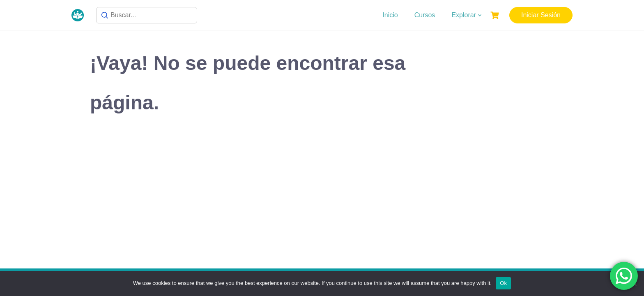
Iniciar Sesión (541, 15)
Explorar (464, 15)
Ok (503, 283)
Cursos (425, 15)
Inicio (390, 15)
